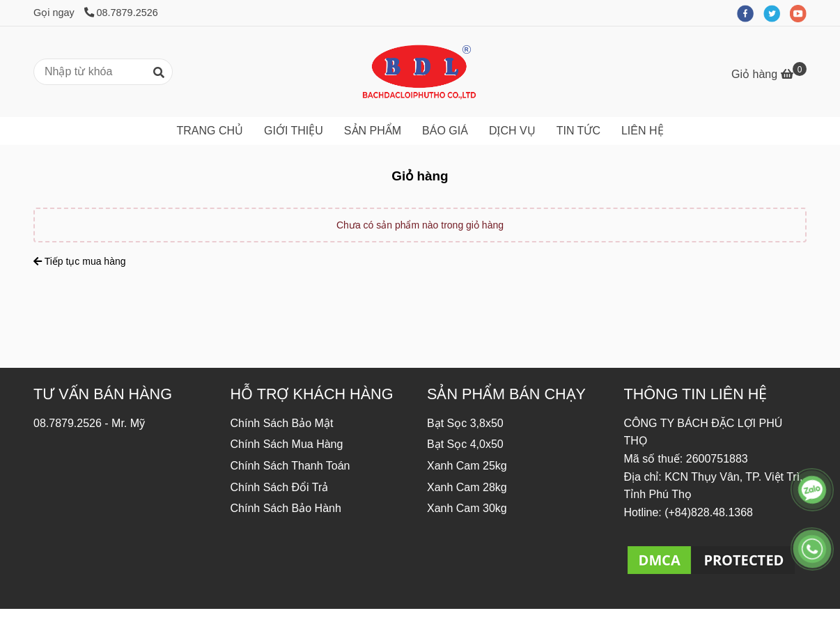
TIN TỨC (578, 131)
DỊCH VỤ (512, 131)
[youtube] (802, 13)
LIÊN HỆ (643, 131)
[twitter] (777, 13)
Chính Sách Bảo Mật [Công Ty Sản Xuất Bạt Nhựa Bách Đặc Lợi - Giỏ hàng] (282, 423)
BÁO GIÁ (445, 131)
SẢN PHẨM (373, 131)
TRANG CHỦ (210, 131)
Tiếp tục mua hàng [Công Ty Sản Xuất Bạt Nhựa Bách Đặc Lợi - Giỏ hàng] (80, 261)
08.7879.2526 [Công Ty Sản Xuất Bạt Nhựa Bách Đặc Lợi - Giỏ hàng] (121, 13)
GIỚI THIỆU (294, 131)
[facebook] (750, 13)
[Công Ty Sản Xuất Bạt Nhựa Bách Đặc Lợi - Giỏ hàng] (420, 72)
